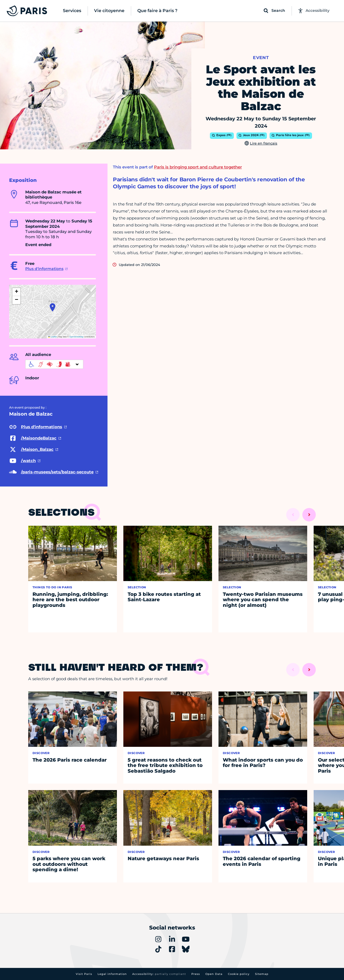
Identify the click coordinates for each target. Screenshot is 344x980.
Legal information (112, 974)
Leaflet (52, 337)
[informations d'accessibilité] (54, 364)
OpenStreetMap (76, 337)
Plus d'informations (44, 269)
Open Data (214, 974)
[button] (53, 307)
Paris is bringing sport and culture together (198, 167)
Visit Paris (84, 974)
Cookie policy (239, 974)
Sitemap (262, 974)
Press (196, 974)
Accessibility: (159, 974)
